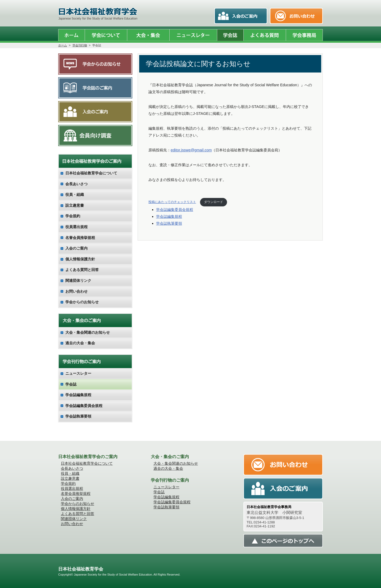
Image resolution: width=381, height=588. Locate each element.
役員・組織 (75, 195)
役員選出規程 (76, 227)
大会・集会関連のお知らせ (88, 332)
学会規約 (73, 216)
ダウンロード (214, 202)
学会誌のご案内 (95, 88)
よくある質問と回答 (82, 270)
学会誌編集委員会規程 (175, 210)
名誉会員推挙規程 (80, 238)
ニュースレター (78, 373)
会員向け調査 (95, 135)
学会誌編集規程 (169, 216)
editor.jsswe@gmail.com (191, 150)
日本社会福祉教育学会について (91, 173)
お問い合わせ (76, 291)
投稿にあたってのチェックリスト (172, 202)
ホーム (63, 45)
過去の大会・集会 (80, 343)
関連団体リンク (78, 281)
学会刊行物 (80, 45)
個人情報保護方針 (80, 259)
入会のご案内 (95, 112)
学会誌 (71, 384)
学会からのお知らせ (95, 64)
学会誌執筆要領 (169, 223)
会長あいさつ (76, 184)
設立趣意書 (75, 205)
